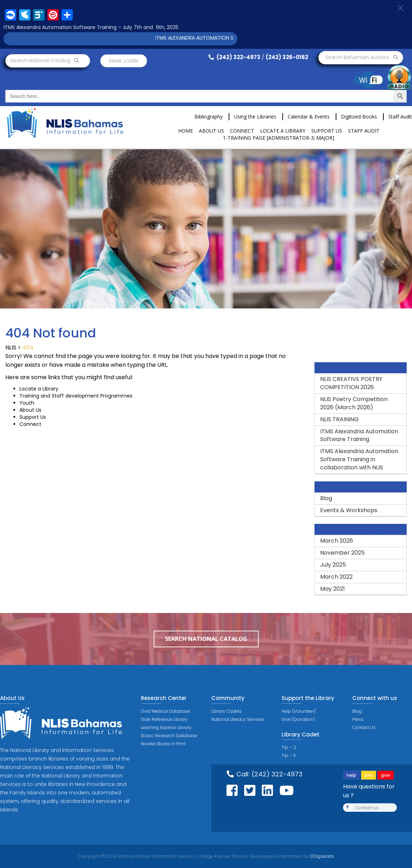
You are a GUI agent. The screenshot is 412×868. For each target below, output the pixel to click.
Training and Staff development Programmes (76, 396)
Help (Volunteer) (299, 711)
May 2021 (332, 589)
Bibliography (208, 117)
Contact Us (364, 727)
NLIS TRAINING (339, 419)
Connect (242, 131)
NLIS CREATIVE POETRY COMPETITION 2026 (351, 383)
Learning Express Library (166, 727)
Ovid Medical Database (166, 711)
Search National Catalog (45, 60)
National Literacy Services (238, 719)
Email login (124, 61)
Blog (326, 498)
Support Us (327, 131)
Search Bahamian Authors (362, 57)
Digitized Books (359, 117)
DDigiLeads (322, 856)
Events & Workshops (349, 510)
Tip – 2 (289, 747)
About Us (211, 131)
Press (358, 719)
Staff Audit (400, 117)
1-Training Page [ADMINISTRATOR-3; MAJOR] (279, 138)
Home (186, 131)
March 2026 (337, 541)
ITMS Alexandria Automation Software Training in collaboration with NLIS (359, 459)
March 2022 (336, 577)
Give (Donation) (298, 719)
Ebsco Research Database (169, 736)
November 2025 (342, 553)
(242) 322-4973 (234, 57)
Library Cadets (226, 711)
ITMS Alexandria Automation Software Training (359, 435)
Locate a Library (283, 131)
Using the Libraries (255, 117)
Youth (27, 403)
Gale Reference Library (164, 719)
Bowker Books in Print (163, 744)
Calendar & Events (309, 117)
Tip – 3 (289, 755)
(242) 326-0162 (287, 57)
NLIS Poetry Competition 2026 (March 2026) (354, 403)
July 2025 (333, 565)
